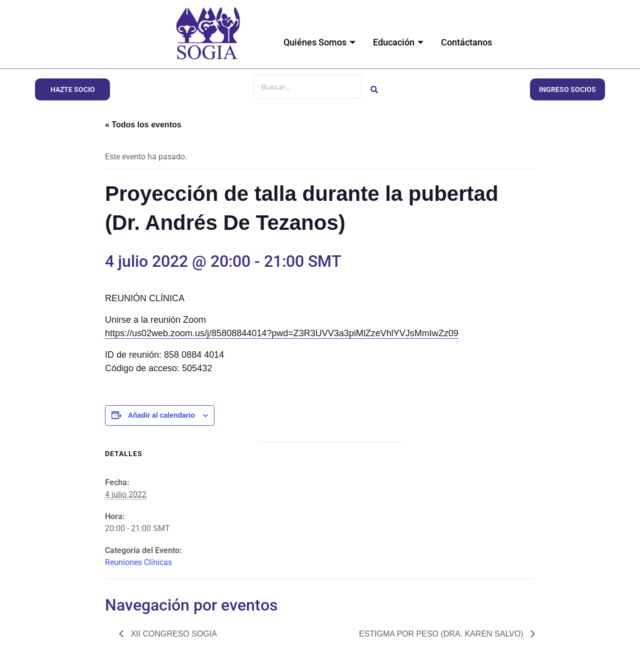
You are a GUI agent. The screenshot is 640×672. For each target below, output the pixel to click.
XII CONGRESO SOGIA (173, 634)
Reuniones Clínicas (138, 562)
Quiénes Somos (321, 42)
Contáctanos (466, 42)
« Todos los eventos (143, 125)
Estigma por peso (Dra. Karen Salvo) (442, 634)
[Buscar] (307, 87)
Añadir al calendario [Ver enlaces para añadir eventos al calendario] (161, 415)
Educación (399, 42)
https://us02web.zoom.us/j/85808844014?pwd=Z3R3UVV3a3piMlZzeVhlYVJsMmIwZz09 (282, 333)
